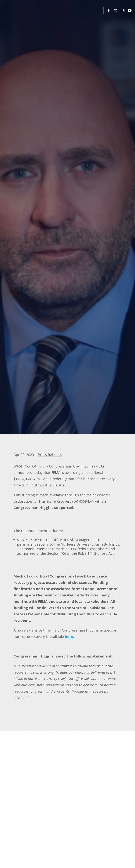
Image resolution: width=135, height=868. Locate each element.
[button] (109, 11)
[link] (69, 637)
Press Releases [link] (50, 455)
